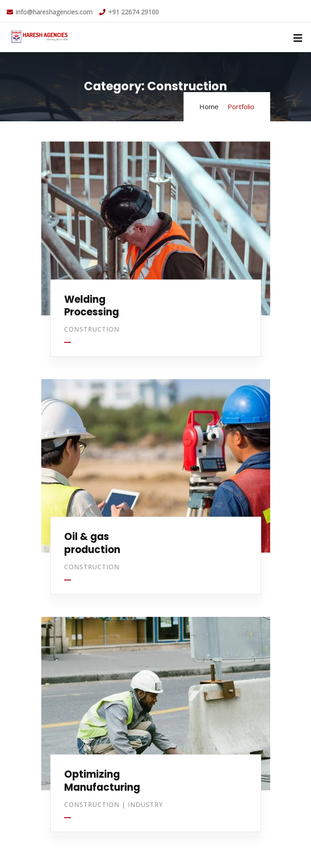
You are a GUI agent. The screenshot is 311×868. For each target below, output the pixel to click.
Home (209, 106)
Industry (145, 804)
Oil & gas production (92, 543)
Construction (92, 329)
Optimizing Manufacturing (102, 781)
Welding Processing (92, 306)
